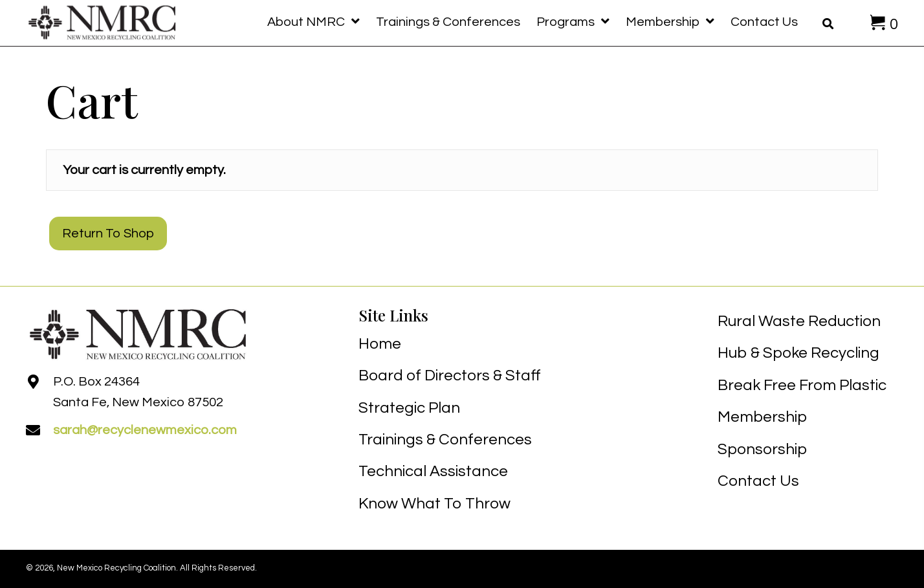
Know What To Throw (434, 504)
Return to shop (108, 234)
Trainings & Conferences (445, 440)
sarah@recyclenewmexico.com (145, 430)
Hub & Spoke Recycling (798, 353)
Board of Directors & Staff (450, 376)
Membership (762, 417)
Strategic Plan (409, 408)
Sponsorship (762, 449)
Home (380, 344)
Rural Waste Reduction (799, 321)
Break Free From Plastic (802, 385)
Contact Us (758, 481)
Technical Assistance (433, 471)
